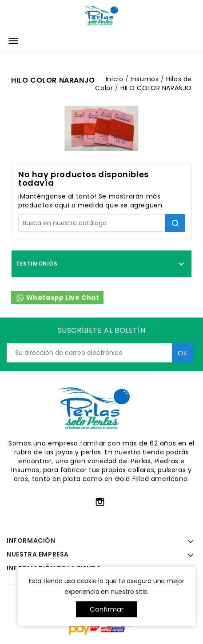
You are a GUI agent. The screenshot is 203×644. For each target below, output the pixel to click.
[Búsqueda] (101, 223)
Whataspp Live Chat (57, 298)
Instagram (100, 502)
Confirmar (107, 609)
